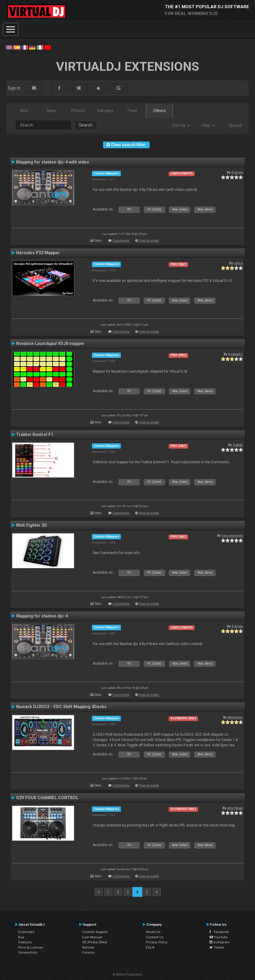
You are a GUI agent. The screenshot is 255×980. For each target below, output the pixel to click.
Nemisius (235, 717)
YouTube (218, 937)
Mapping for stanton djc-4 (42, 616)
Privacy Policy (157, 942)
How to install (149, 241)
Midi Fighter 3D (32, 525)
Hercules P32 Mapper (38, 253)
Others (159, 111)
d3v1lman (235, 808)
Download (26, 932)
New (24, 111)
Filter (208, 125)
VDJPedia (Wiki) (95, 942)
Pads (132, 111)
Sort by (181, 125)
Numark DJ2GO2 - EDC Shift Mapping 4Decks (61, 707)
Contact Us (155, 937)
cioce (238, 263)
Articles (88, 947)
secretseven (232, 536)
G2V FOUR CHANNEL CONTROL (47, 798)
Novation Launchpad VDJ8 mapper (50, 343)
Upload (235, 125)
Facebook (219, 932)
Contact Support (95, 932)
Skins (51, 111)
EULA (150, 947)
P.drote (237, 172)
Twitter (217, 947)
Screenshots (28, 952)
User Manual (92, 937)
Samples (105, 111)
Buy (21, 937)
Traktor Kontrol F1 (35, 435)
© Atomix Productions (127, 975)
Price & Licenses (31, 947)
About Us (153, 932)
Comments (121, 241)
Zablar (238, 445)
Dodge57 (236, 354)
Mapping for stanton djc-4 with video (53, 162)
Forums (88, 952)
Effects (78, 111)
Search (86, 125)
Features (25, 942)
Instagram (220, 942)
